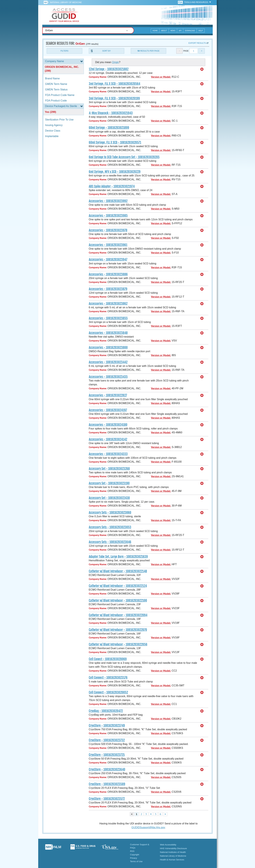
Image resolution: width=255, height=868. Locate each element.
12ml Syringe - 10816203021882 (109, 69)
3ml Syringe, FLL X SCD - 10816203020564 (114, 84)
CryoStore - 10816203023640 (107, 769)
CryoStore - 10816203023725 (107, 755)
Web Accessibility (168, 845)
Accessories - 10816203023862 (108, 304)
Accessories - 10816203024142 (108, 439)
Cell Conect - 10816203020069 (108, 659)
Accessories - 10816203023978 (108, 230)
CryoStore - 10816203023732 (107, 740)
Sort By (107, 51)
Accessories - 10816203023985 (108, 216)
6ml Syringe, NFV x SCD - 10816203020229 (115, 172)
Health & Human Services (172, 860)
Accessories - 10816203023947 (108, 260)
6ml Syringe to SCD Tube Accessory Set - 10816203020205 (124, 157)
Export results (197, 43)
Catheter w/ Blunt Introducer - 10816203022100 (118, 601)
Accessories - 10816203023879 (108, 289)
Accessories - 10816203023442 (108, 362)
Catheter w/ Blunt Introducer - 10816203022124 (118, 586)
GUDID (64, 15)
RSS (132, 851)
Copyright (135, 855)
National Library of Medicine (66, 2)
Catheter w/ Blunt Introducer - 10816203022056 (118, 644)
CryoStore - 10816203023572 (107, 799)
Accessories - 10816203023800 (108, 347)
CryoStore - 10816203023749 (107, 726)
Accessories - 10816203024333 (108, 454)
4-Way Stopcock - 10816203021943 (111, 113)
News (173, 30)
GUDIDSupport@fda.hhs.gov (148, 827)
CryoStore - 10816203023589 (107, 784)
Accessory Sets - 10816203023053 (110, 527)
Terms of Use (136, 861)
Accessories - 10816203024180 (108, 425)
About (164, 30)
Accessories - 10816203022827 (108, 395)
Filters (64, 51)
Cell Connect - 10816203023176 (108, 678)
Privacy (134, 858)
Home (155, 30)
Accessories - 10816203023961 (108, 245)
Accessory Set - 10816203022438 (109, 498)
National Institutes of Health (173, 852)
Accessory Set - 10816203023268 (109, 469)
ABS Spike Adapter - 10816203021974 (112, 186)
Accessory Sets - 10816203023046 (110, 542)
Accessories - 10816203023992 (108, 201)
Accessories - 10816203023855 (108, 318)
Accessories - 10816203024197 (108, 410)
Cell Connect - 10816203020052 (108, 692)
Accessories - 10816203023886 (108, 274)
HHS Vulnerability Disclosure (174, 848)
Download (190, 30)
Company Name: (98, 77)
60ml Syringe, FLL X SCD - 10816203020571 (115, 142)
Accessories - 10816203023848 (108, 333)
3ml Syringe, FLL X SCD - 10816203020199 (114, 98)
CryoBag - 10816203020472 (106, 711)
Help (201, 30)
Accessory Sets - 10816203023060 (110, 513)
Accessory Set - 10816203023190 (109, 483)
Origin (116, 62)
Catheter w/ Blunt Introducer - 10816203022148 (118, 571)
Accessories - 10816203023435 (108, 377)
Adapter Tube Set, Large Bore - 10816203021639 (118, 557)
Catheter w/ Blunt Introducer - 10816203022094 (118, 615)
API (180, 30)
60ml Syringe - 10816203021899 (109, 128)
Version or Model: (161, 77)
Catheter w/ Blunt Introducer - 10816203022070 (118, 630)
